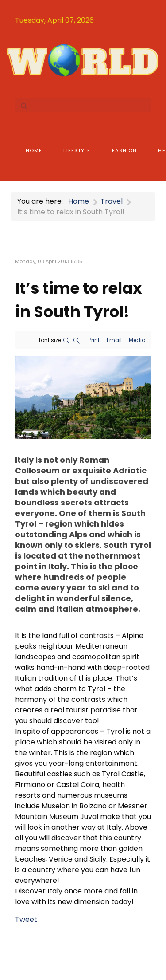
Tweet (26, 919)
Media (137, 340)
